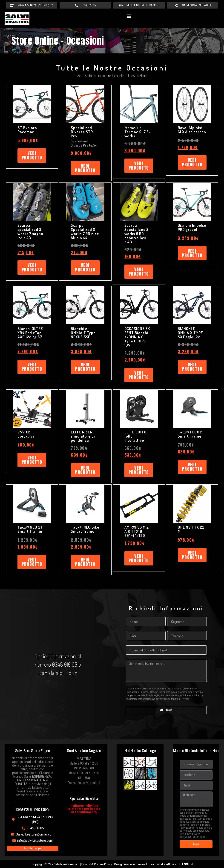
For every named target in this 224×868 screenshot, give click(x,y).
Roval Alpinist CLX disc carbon (192, 130)
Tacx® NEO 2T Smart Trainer (30, 529)
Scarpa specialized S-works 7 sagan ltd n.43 (30, 231)
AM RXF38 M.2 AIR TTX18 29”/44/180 (137, 531)
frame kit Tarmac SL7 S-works (138, 132)
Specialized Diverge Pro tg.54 (84, 143)
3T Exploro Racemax (27, 130)
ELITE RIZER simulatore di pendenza (83, 436)
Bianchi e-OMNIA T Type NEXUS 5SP (83, 333)
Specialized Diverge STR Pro (82, 132)
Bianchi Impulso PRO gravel (192, 227)
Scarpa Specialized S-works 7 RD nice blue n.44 (85, 231)
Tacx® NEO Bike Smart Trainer (85, 529)
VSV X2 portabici (26, 434)
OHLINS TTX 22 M (191, 529)
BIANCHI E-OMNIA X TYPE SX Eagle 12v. (190, 333)
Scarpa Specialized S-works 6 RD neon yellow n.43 (138, 234)
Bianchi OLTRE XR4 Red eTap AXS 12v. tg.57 (30, 333)
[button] (129, 16)
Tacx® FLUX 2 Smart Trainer (190, 434)
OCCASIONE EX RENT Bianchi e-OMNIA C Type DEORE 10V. (137, 337)
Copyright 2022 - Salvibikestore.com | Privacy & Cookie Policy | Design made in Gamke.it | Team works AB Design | (112, 864)
